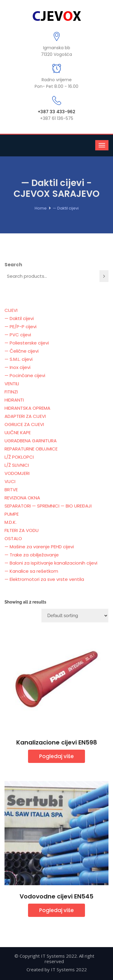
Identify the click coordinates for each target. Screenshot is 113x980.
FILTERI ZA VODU (22, 530)
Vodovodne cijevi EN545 (56, 896)
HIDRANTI (14, 400)
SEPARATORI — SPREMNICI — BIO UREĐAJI (48, 506)
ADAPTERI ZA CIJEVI (25, 416)
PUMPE (12, 514)
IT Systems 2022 (69, 969)
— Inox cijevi (17, 367)
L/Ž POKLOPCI (19, 457)
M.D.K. (11, 522)
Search (13, 265)
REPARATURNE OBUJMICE (31, 449)
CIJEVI (11, 310)
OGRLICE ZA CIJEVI (24, 424)
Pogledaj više (56, 756)
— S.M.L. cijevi (19, 359)
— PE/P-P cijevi (20, 327)
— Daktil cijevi (66, 208)
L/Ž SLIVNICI (17, 465)
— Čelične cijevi (22, 351)
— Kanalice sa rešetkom (31, 571)
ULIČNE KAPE (18, 432)
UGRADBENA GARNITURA (31, 441)
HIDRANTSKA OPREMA (27, 408)
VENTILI (12, 384)
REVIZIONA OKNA (22, 498)
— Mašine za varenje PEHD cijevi (39, 547)
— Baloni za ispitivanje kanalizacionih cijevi (51, 563)
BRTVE (11, 490)
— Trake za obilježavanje (32, 555)
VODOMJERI (17, 473)
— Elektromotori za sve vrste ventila (44, 579)
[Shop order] (75, 616)
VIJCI (10, 481)
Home (41, 208)
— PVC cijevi (18, 335)
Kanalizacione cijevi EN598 (57, 742)
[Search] (104, 276)
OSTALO (13, 538)
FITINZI (11, 392)
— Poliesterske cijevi (27, 343)
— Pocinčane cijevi (25, 375)
